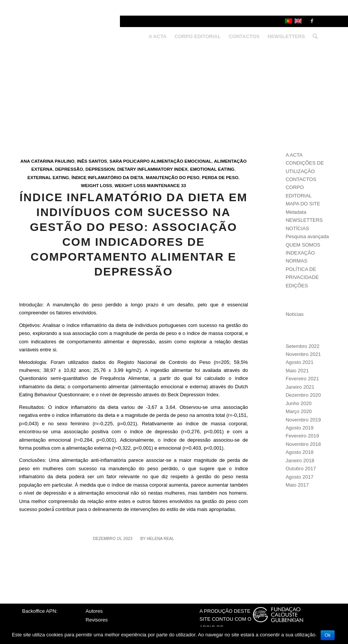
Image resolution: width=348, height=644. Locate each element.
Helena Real (160, 538)
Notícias (295, 314)
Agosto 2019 (299, 428)
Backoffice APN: (40, 611)
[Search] (313, 37)
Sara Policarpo (130, 161)
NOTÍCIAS (297, 228)
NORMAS (296, 261)
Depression (100, 169)
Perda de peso (220, 177)
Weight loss (97, 185)
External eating (48, 177)
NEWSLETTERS (304, 220)
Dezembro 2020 (303, 395)
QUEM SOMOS (303, 245)
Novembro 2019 (303, 420)
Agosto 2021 (299, 362)
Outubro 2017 (301, 469)
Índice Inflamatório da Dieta (108, 177)
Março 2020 (299, 411)
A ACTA (294, 155)
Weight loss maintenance (147, 185)
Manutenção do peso (173, 177)
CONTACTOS (301, 179)
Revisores (97, 620)
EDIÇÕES (297, 286)
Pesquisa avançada (307, 236)
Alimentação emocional (181, 161)
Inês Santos (92, 161)
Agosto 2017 (299, 477)
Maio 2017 (297, 485)
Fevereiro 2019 (302, 436)
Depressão (69, 169)
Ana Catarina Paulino (48, 161)
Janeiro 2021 (300, 387)
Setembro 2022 (303, 346)
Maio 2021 (297, 371)
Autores (94, 611)
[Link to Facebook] (312, 21)
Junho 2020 (299, 403)
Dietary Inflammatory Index (152, 169)
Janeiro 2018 (300, 461)
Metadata (296, 212)
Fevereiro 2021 (302, 379)
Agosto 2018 (299, 452)
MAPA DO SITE (303, 204)
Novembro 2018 (303, 444)
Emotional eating (212, 169)
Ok (328, 635)
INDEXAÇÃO (300, 253)
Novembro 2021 (303, 354)
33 (184, 185)
